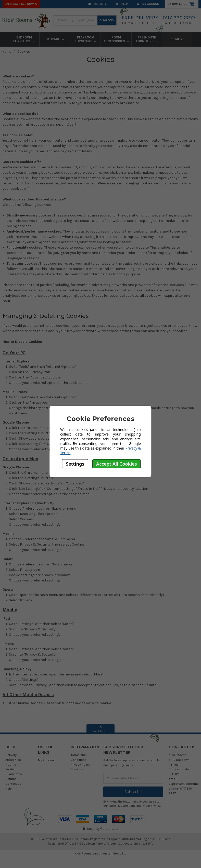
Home (7, 52)
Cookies (24, 52)
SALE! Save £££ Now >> (21, 4)
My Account (149, 4)
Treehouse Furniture (147, 39)
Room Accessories (116, 39)
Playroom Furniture (85, 39)
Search (107, 20)
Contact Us (13, 784)
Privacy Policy (80, 764)
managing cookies (137, 183)
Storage (55, 39)
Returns (11, 779)
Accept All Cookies (117, 464)
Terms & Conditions (122, 806)
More (177, 39)
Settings (75, 464)
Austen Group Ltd (114, 853)
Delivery (97, 4)
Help (122, 4)
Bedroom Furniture (24, 39)
